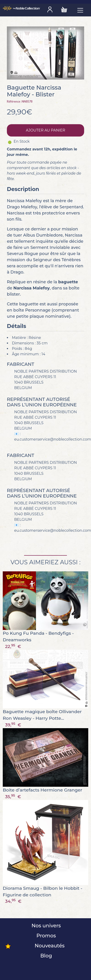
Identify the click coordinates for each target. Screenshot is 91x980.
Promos (45, 936)
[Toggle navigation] (80, 10)
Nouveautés (49, 946)
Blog (45, 956)
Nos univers (46, 926)
